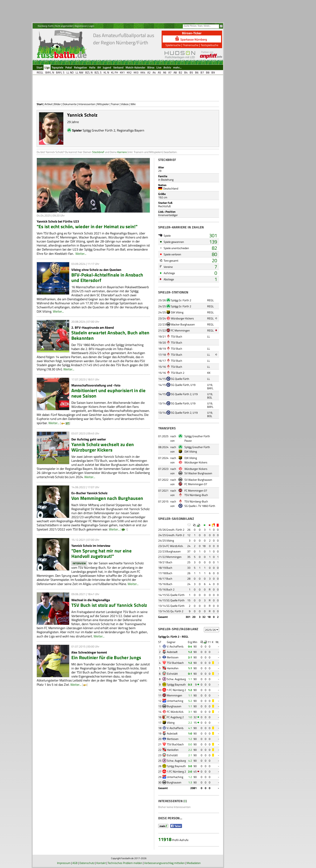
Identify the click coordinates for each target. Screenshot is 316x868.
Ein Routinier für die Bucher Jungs (106, 657)
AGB (75, 863)
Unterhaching (175, 701)
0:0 (190, 744)
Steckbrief (98, 152)
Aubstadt (172, 652)
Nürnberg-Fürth (45, 26)
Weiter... (81, 254)
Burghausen (174, 551)
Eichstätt (172, 674)
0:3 (190, 684)
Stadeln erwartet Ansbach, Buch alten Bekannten (110, 335)
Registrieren (81, 26)
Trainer (115, 104)
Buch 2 (170, 589)
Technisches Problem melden (125, 863)
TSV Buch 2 (178, 373)
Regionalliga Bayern (131, 130)
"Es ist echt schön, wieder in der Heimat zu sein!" (87, 226)
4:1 (190, 728)
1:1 (190, 668)
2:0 (190, 771)
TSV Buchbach (175, 663)
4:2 (190, 761)
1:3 (190, 782)
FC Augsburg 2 (175, 717)
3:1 (190, 712)
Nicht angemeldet (64, 26)
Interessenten (87, 104)
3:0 (190, 766)
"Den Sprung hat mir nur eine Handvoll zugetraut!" (101, 553)
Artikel (48, 104)
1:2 (190, 652)
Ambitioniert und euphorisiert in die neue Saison (109, 393)
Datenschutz (87, 863)
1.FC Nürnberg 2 (176, 690)
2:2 (190, 722)
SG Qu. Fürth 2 (175, 611)
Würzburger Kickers (182, 318)
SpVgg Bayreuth (176, 684)
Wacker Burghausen (183, 324)
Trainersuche (191, 45)
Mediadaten (194, 863)
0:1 (190, 674)
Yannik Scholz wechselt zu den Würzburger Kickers (103, 447)
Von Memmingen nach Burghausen (107, 498)
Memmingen (174, 557)
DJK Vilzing (177, 312)
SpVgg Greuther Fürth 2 (99, 130)
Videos (125, 104)
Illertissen (173, 657)
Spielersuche (173, 45)
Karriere (122, 152)
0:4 (190, 646)
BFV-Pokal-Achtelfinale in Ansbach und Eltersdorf (107, 278)
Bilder (57, 104)
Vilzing (170, 540)
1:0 (190, 717)
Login (91, 26)
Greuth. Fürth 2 (175, 530)
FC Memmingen (180, 330)
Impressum (64, 863)
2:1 (190, 657)
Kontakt (101, 863)
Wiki (133, 104)
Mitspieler (103, 104)
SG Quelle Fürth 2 (181, 394)
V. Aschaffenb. (175, 646)
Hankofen (173, 668)
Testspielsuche (209, 45)
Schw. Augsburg (176, 679)
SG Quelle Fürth (180, 379)
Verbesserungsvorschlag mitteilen (164, 863)
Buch (169, 562)
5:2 (190, 701)
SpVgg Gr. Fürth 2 (181, 300)
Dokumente (70, 104)
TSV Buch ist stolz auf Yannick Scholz (109, 605)
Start (40, 104)
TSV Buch (177, 336)
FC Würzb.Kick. (175, 546)
